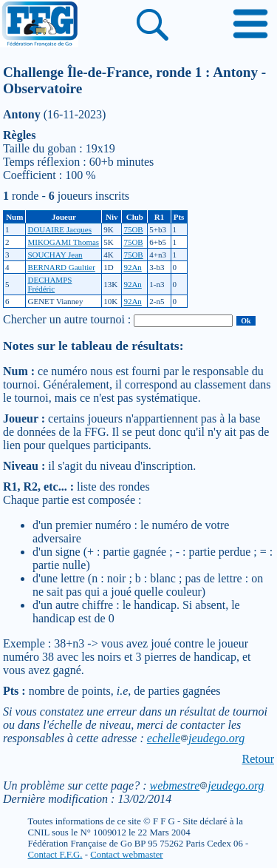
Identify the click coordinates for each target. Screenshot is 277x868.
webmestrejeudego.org (206, 785)
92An (132, 267)
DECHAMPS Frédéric (49, 284)
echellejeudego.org (196, 738)
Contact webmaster (126, 855)
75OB (133, 229)
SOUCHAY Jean (55, 255)
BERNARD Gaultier (61, 267)
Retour (258, 759)
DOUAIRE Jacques (59, 229)
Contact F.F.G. (55, 855)
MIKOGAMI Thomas (63, 242)
